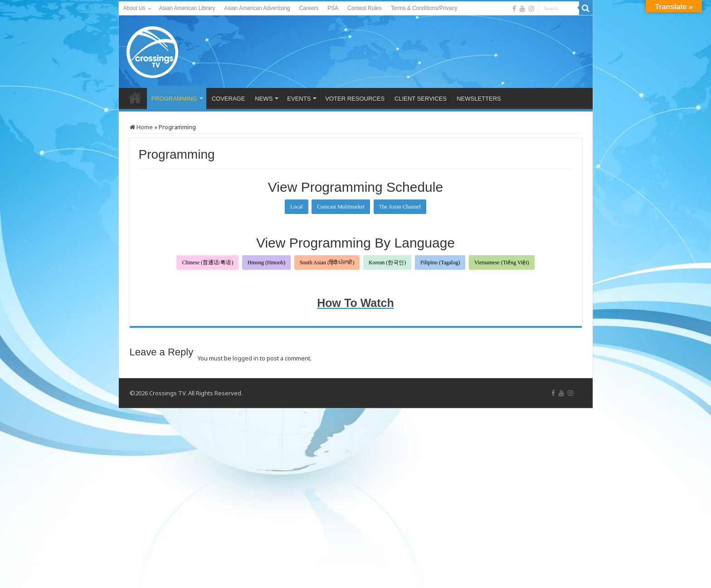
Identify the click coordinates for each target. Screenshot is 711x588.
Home (141, 127)
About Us (134, 8)
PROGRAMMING (174, 99)
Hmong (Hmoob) (266, 262)
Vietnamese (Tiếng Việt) (502, 262)
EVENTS (299, 99)
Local (296, 207)
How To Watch (355, 303)
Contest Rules (364, 8)
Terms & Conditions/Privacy (424, 8)
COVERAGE (229, 99)
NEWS (264, 99)
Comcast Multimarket (341, 207)
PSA (333, 8)
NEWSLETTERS (479, 99)
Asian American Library (187, 8)
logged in (246, 358)
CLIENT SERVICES (421, 99)
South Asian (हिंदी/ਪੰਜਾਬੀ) (327, 262)
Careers (309, 8)
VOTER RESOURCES (355, 99)
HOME (135, 97)
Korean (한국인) (387, 262)
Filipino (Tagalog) (440, 262)
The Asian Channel (400, 207)
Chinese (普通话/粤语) (207, 262)
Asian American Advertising (257, 8)
